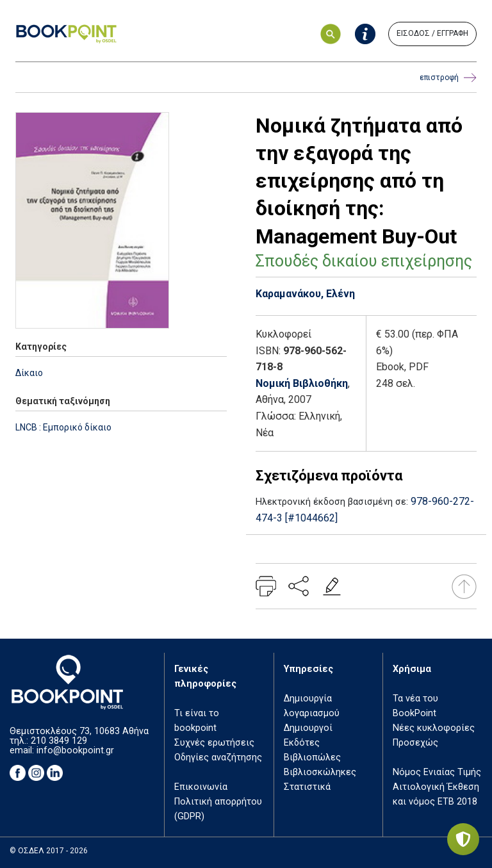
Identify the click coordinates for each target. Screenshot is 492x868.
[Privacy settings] (463, 839)
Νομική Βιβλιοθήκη (302, 383)
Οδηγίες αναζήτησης (218, 757)
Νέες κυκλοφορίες (434, 728)
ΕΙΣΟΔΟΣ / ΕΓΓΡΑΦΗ (432, 33)
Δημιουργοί (308, 728)
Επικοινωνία (201, 787)
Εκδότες (302, 743)
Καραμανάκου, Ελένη (305, 294)
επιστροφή (448, 78)
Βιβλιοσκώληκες (320, 772)
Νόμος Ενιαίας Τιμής (437, 772)
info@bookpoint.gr (75, 750)
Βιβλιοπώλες (312, 757)
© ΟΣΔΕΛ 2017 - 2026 (49, 851)
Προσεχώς (415, 743)
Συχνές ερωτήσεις (214, 743)
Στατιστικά (307, 787)
